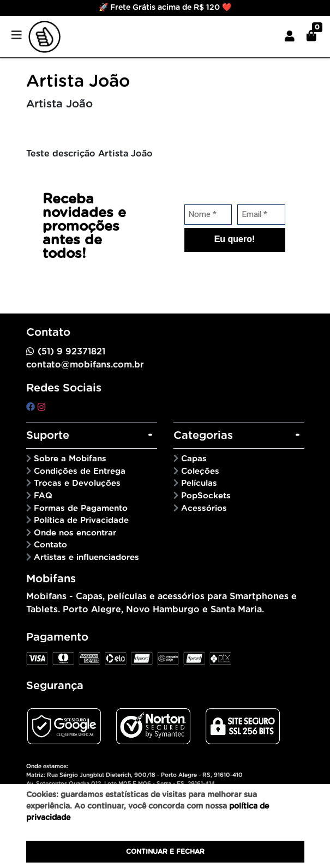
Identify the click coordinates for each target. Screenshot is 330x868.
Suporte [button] (48, 436)
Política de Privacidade (81, 520)
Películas (199, 483)
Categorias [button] (203, 436)
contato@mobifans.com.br (85, 365)
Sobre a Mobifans (70, 459)
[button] (290, 37)
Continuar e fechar (165, 852)
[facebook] (32, 407)
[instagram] (41, 407)
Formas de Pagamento (81, 508)
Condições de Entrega (80, 471)
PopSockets (206, 496)
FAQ (43, 496)
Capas (194, 459)
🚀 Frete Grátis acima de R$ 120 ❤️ (165, 8)
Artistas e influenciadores (86, 557)
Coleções (200, 471)
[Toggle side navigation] (17, 36)
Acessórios (204, 508)
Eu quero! (235, 239)
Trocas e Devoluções (77, 483)
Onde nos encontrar (75, 533)
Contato (50, 545)
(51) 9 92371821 (71, 352)
